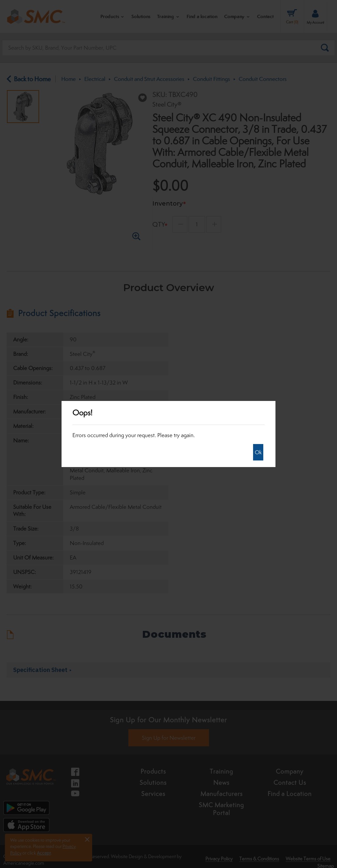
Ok (258, 452)
